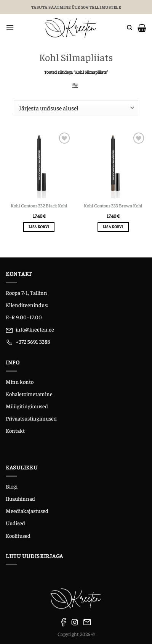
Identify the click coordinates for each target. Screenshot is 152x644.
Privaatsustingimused (31, 418)
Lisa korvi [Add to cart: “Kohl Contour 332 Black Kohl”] (39, 227)
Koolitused (18, 536)
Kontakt (15, 430)
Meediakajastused (27, 511)
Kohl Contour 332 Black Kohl (39, 205)
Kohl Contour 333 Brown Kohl (113, 205)
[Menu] (10, 28)
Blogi (12, 486)
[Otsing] (130, 28)
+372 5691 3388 (33, 341)
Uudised (15, 523)
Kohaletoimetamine (29, 394)
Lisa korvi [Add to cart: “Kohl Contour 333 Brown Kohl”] (113, 227)
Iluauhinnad (20, 498)
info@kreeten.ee (35, 329)
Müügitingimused (27, 406)
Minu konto (20, 382)
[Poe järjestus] (76, 108)
